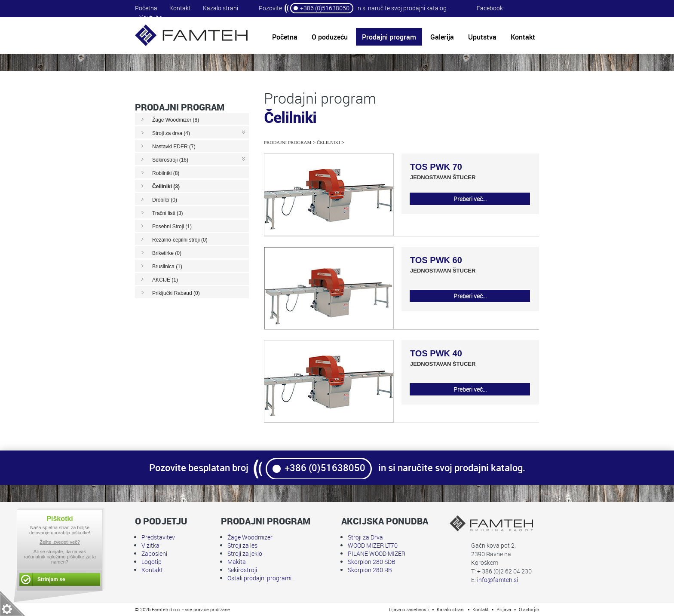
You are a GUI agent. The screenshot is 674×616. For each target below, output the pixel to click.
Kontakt (180, 8)
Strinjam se (51, 579)
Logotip (152, 562)
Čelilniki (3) (166, 187)
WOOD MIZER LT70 (373, 545)
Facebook (490, 8)
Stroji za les (242, 545)
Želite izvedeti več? (60, 542)
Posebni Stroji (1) (172, 227)
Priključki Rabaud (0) (176, 293)
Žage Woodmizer (250, 537)
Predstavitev (158, 537)
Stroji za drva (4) (171, 133)
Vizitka (150, 545)
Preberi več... (470, 199)
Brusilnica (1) (167, 267)
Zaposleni (154, 553)
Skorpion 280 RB (370, 570)
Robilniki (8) (166, 173)
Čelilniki (328, 142)
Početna (146, 8)
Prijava (504, 609)
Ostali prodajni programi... (261, 578)
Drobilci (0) (165, 200)
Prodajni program (288, 142)
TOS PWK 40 (436, 353)
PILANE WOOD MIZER (377, 553)
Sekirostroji (242, 570)
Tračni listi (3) (168, 213)
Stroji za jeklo (245, 553)
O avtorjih (529, 609)
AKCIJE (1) (165, 280)
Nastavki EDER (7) (174, 147)
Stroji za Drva (365, 537)
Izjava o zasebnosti (409, 609)
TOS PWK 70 (436, 167)
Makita (237, 562)
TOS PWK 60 (436, 260)
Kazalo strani (221, 8)
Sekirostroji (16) (170, 160)
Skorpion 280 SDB (372, 562)
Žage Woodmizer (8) (176, 120)
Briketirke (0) (167, 253)
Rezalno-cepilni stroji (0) (180, 240)
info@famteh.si (498, 580)
